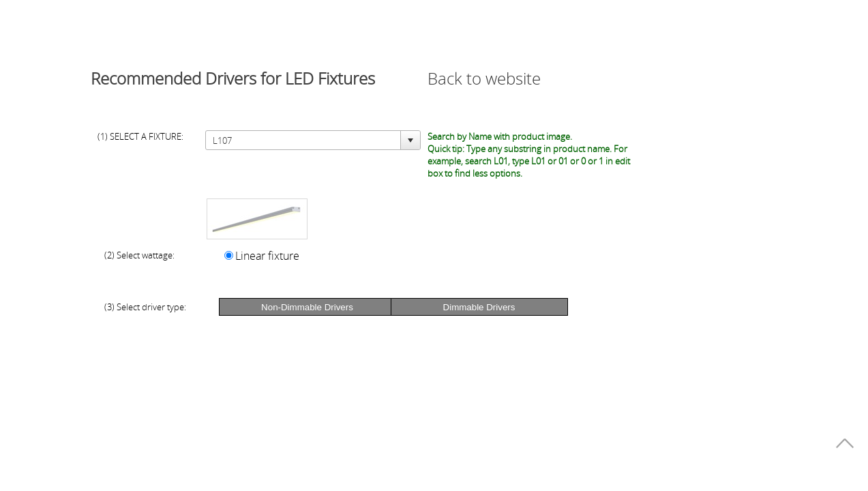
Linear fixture (267, 256)
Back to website (484, 78)
